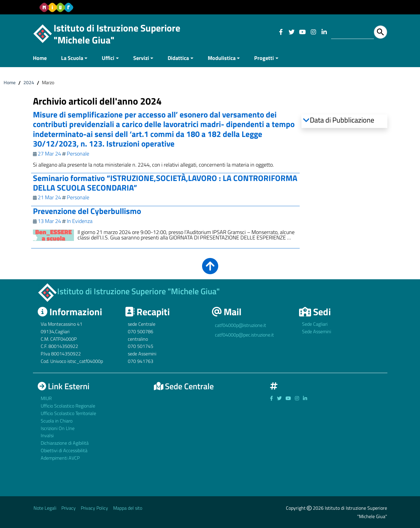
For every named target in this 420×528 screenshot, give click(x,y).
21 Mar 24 (49, 197)
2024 (29, 82)
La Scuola (72, 58)
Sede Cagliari (315, 324)
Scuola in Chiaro (57, 420)
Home (40, 58)
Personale (78, 154)
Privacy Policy (94, 508)
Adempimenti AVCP (60, 458)
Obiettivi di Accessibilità (64, 450)
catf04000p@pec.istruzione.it (244, 335)
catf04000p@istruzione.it (241, 325)
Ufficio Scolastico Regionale (68, 406)
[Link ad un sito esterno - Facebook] (281, 32)
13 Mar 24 (49, 221)
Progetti (264, 58)
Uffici (108, 58)
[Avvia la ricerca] (380, 32)
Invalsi (47, 435)
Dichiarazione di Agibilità (65, 443)
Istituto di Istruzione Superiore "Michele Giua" (117, 34)
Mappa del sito (128, 508)
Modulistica (222, 58)
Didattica (178, 58)
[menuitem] (43, 59)
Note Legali (45, 508)
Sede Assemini (317, 331)
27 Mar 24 (49, 154)
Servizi (141, 58)
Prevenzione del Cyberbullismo (87, 211)
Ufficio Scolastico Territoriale (68, 413)
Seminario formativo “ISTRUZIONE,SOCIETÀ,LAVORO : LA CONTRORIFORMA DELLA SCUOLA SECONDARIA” (165, 183)
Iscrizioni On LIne (58, 428)
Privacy (69, 508)
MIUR (46, 398)
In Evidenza (80, 221)
